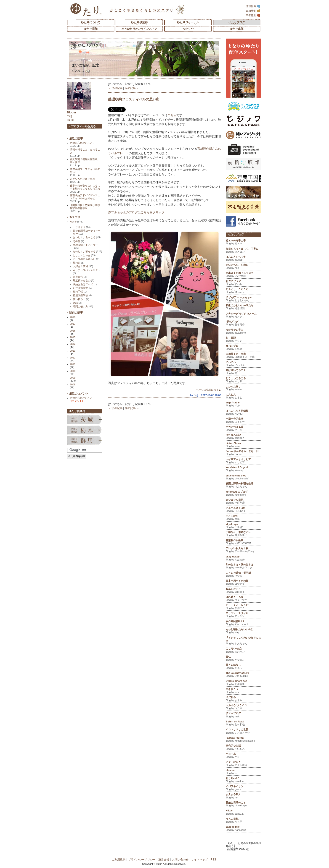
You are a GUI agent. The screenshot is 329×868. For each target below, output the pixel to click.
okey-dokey (243, 559)
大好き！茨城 (83, 266)
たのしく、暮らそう (88, 251)
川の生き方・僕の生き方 (243, 567)
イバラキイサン (243, 788)
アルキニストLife (243, 510)
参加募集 (253, 11)
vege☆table (243, 405)
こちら (172, 115)
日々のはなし (243, 667)
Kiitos (243, 813)
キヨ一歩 (243, 756)
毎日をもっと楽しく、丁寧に (243, 251)
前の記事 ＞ (132, 88)
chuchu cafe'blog (243, 478)
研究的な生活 (243, 748)
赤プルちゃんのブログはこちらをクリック (136, 212)
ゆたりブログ (237, 22)
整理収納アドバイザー (85, 246)
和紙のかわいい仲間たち (243, 307)
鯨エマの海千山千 (243, 243)
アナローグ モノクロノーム (243, 316)
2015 (73, 337)
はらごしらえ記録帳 (243, 413)
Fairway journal (243, 740)
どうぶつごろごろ (243, 380)
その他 (79, 241)
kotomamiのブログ (243, 494)
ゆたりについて (91, 22)
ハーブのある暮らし (86, 259)
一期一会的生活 (243, 421)
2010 (73, 371)
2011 (73, 364)
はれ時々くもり (243, 599)
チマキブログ (243, 715)
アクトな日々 (243, 764)
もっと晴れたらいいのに (243, 631)
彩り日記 (243, 340)
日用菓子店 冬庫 (243, 356)
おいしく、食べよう (87, 237)
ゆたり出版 (237, 29)
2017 (73, 324)
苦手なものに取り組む (82, 180)
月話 (77, 303)
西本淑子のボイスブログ (243, 275)
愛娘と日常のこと (243, 805)
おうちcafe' (243, 780)
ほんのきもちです (243, 259)
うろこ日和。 (243, 821)
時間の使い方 (83, 306)
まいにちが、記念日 (91, 65)
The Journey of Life (243, 675)
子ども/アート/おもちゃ (243, 299)
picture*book (243, 445)
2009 (73, 378)
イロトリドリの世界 (243, 732)
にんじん (243, 397)
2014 (73, 344)
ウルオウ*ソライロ (243, 707)
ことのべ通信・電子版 (243, 575)
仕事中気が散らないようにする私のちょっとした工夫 (85, 189)
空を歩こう (243, 691)
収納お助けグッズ (85, 284)
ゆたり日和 (91, 29)
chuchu (243, 772)
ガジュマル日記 (243, 502)
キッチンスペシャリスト (87, 272)
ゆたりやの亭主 (243, 332)
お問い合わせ (180, 860)
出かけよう (82, 227)
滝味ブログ (243, 324)
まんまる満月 (243, 796)
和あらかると (243, 591)
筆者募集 (253, 15)
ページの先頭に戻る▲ (209, 390)
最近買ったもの (84, 280)
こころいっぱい (243, 651)
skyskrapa (243, 526)
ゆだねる (243, 699)
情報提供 (253, 6)
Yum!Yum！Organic (243, 469)
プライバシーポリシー (142, 860)
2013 (73, 351)
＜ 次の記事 (115, 88)
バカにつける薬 (243, 429)
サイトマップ (199, 860)
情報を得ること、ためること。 (85, 153)
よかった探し (243, 388)
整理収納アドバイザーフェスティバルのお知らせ (85, 198)
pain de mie (243, 829)
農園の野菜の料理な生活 (243, 486)
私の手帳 (80, 292)
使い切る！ (81, 299)
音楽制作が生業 (243, 542)
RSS (213, 860)
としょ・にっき (84, 255)
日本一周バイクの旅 (243, 583)
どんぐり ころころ (243, 291)
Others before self (243, 683)
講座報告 (80, 277)
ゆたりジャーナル (188, 22)
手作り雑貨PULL (243, 623)
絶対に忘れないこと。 (82, 144)
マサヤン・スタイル (243, 615)
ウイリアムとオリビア (243, 461)
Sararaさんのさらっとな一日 (243, 453)
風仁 (243, 659)
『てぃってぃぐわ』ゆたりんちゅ (243, 641)
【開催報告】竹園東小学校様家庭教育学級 (85, 208)
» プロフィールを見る (82, 126)
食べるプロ (243, 348)
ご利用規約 (119, 860)
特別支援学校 (82, 295)
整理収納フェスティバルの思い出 (134, 99)
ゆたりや (188, 29)
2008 (73, 384)
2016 (73, 331)
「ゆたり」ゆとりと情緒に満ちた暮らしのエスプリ (86, 10)
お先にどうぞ (243, 283)
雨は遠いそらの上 (243, 372)
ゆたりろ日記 (243, 437)
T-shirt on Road (243, 724)
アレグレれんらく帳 (243, 550)
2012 (73, 358)
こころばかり (243, 518)
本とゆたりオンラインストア (139, 29)
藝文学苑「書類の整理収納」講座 (84, 162)
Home (77, 222)
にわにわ (243, 364)
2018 (73, 317)
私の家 (79, 263)
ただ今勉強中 (82, 288)
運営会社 (164, 860)
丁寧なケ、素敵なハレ (243, 534)
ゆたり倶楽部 (139, 22)
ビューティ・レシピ (243, 607)
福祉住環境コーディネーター (87, 232)
